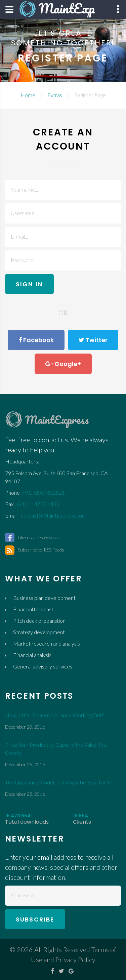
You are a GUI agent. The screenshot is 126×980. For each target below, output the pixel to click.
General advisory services (43, 666)
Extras (55, 95)
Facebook (36, 340)
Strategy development (39, 632)
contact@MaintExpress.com (54, 515)
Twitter (93, 340)
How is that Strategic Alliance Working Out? (54, 715)
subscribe (35, 919)
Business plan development (44, 598)
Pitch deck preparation (39, 621)
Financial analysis (32, 655)
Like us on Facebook (32, 537)
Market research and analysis (47, 643)
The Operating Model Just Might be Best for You (60, 782)
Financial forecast (33, 609)
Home (28, 95)
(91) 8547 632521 (44, 493)
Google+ (63, 364)
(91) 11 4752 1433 (38, 504)
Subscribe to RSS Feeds (35, 550)
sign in (29, 284)
